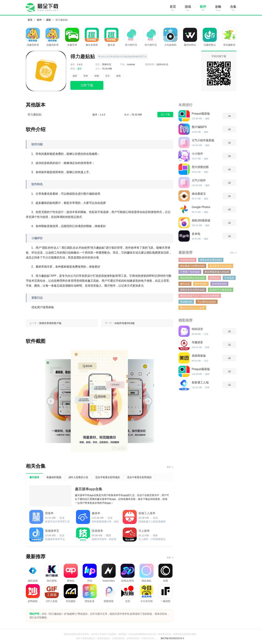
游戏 (188, 7)
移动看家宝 (199, 194)
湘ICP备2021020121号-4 (172, 638)
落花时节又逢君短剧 (221, 290)
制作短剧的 (201, 284)
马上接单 (144, 531)
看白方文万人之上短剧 (192, 308)
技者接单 (97, 531)
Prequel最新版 (201, 114)
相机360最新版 (201, 220)
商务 (86, 76)
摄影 (49, 20)
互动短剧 (229, 278)
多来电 (196, 234)
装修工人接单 (147, 513)
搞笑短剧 (214, 278)
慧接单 (49, 513)
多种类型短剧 (219, 284)
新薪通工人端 (200, 382)
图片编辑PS (199, 127)
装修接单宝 (52, 531)
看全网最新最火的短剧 (217, 272)
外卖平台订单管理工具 (57, 522)
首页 (173, 7)
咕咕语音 (197, 329)
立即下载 (87, 85)
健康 (118, 76)
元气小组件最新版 (203, 140)
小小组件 (197, 154)
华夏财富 (197, 342)
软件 (203, 7)
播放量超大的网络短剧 (192, 266)
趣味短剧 (185, 284)
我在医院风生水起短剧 (192, 278)
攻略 (218, 7)
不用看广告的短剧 (190, 272)
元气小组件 (199, 180)
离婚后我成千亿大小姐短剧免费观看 (200, 296)
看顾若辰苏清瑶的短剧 (192, 290)
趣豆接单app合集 (89, 489)
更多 (169, 467)
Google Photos (201, 207)
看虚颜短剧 (186, 302)
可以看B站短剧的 (207, 302)
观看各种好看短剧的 (211, 260)
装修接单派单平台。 (56, 539)
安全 (108, 76)
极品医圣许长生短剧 (221, 266)
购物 (97, 76)
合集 (233, 7)
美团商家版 (199, 356)
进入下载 (165, 114)
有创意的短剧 (187, 260)
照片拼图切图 (200, 167)
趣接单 (96, 513)
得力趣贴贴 (62, 20)
